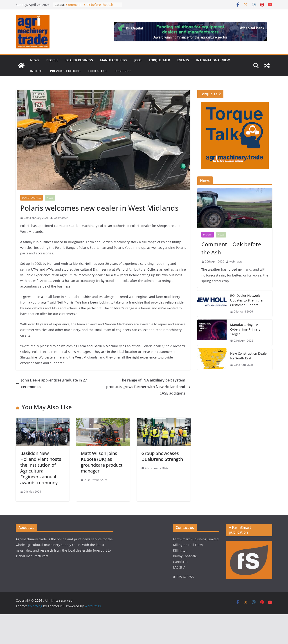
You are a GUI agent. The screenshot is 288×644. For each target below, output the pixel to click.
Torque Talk (159, 60)
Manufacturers (114, 60)
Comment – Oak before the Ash (90, 5)
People (52, 60)
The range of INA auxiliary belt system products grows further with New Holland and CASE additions (148, 387)
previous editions (65, 71)
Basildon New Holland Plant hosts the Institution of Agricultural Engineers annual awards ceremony (41, 468)
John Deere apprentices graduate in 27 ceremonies (51, 383)
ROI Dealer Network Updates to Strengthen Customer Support (247, 300)
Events (183, 60)
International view (213, 60)
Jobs (138, 60)
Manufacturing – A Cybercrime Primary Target (245, 329)
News (35, 60)
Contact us (98, 71)
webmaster (61, 218)
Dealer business (79, 60)
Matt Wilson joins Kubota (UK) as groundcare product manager (102, 462)
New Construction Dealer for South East (249, 356)
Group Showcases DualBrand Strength (163, 456)
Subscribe (123, 71)
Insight (36, 71)
